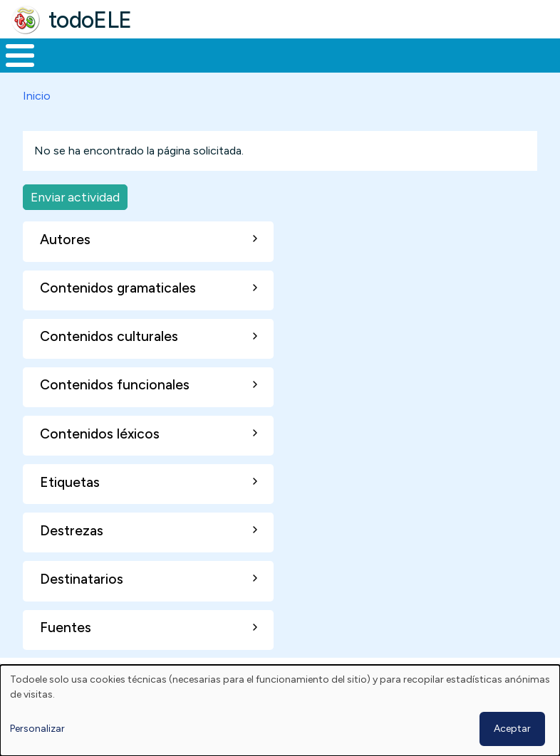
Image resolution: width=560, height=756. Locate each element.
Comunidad (481, 68)
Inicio (12, 69)
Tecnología (386, 68)
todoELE (90, 20)
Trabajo (245, 68)
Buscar (545, 54)
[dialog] (280, 710)
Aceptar (512, 729)
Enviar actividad (75, 223)
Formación (160, 68)
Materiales (68, 68)
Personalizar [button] (37, 729)
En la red (311, 69)
